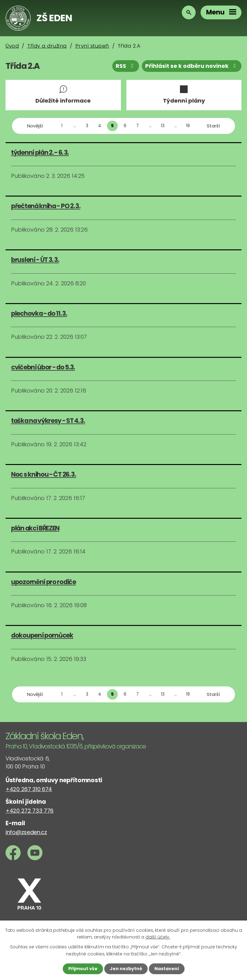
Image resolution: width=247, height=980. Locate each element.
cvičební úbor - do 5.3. (43, 367)
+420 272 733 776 (30, 811)
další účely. (158, 937)
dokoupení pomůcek (42, 635)
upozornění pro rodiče (44, 582)
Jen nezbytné (126, 969)
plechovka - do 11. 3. (39, 313)
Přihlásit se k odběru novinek (192, 66)
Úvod (12, 46)
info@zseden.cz (26, 832)
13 (163, 126)
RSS (126, 66)
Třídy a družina (47, 46)
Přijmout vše (83, 969)
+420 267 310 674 (29, 789)
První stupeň (92, 46)
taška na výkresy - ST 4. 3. (48, 421)
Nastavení (167, 969)
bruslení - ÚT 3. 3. (35, 260)
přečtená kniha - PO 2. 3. (46, 206)
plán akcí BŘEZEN (35, 528)
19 (188, 126)
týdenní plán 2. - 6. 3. (40, 152)
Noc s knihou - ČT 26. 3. (44, 474)
